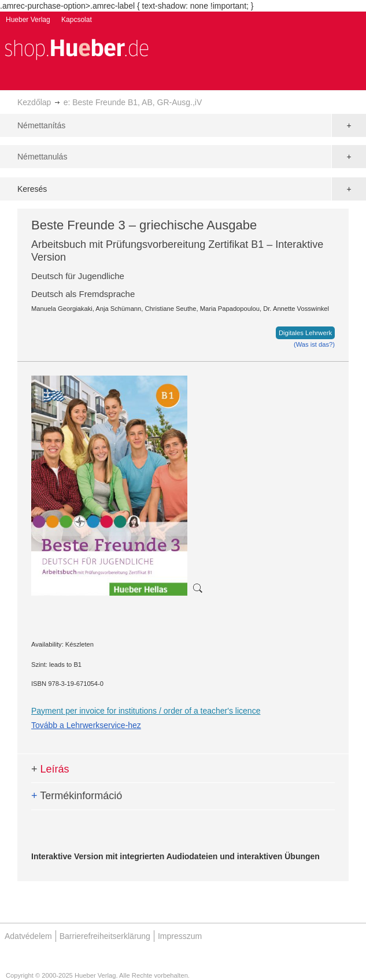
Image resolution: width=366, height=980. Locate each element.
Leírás (50, 769)
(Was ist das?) (314, 344)
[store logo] (76, 48)
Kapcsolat (77, 20)
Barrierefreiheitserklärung (105, 936)
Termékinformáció (77, 796)
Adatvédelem (28, 936)
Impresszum (180, 936)
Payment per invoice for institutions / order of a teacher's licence (146, 711)
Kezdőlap (34, 102)
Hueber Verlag (28, 20)
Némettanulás (42, 157)
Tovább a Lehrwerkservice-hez (86, 725)
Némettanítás (41, 125)
